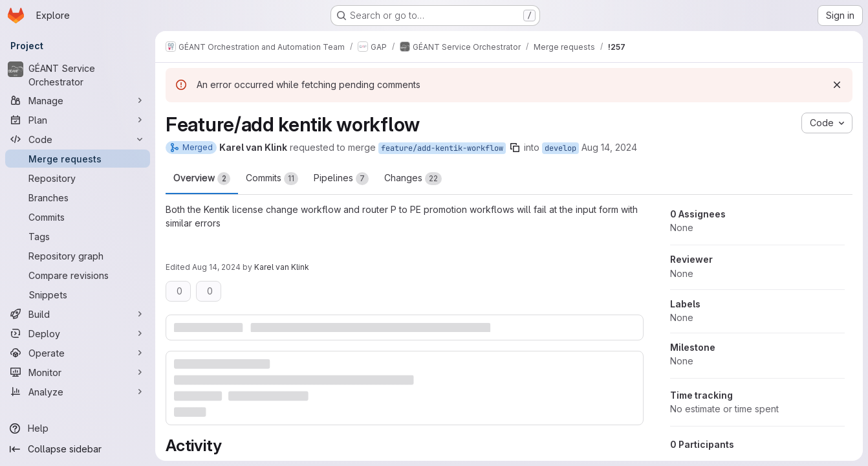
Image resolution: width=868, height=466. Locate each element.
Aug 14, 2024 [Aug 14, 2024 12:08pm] (609, 147)
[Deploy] (78, 333)
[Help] (78, 428)
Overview (202, 179)
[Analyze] (78, 392)
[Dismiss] (837, 85)
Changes (413, 179)
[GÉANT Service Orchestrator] (78, 75)
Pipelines (341, 179)
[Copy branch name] (515, 148)
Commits (272, 179)
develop (560, 148)
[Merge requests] (78, 159)
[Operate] (78, 353)
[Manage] (78, 100)
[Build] (78, 314)
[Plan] (78, 120)
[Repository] (78, 178)
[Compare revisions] (78, 275)
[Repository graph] (78, 256)
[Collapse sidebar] (78, 449)
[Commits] (78, 217)
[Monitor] (78, 372)
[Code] (78, 139)
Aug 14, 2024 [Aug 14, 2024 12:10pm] (216, 267)
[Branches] (78, 197)
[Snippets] (78, 294)
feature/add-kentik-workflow (442, 148)
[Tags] (78, 236)
